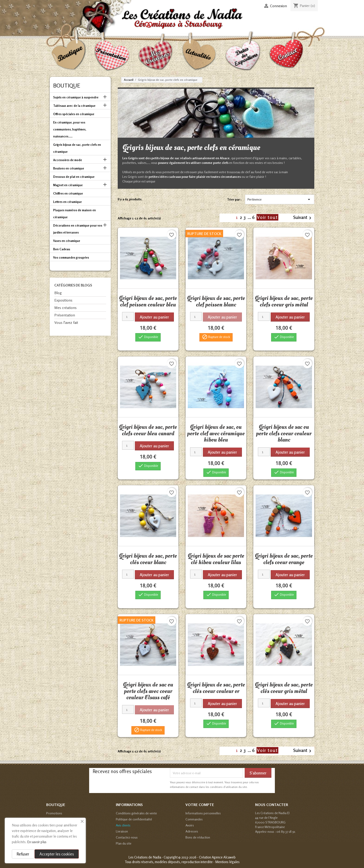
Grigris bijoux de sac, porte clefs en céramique (77, 148)
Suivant (303, 218)
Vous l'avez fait (66, 322)
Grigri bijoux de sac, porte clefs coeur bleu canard (148, 430)
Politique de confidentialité (134, 819)
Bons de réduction (198, 837)
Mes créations (65, 308)
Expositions (63, 300)
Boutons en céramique (69, 168)
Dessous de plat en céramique (74, 177)
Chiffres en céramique (68, 193)
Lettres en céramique (67, 202)
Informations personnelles (203, 813)
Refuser (23, 854)
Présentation (65, 315)
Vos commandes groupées (71, 257)
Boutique (67, 86)
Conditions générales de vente (136, 813)
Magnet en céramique (68, 185)
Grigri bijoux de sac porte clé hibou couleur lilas (216, 559)
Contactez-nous (127, 837)
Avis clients (123, 825)
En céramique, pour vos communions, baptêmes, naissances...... (70, 129)
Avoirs (190, 825)
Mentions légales (227, 862)
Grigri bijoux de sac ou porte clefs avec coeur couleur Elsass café (148, 691)
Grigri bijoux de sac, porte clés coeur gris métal (284, 688)
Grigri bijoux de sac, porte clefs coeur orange (284, 559)
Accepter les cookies (57, 854)
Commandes (194, 819)
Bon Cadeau (62, 249)
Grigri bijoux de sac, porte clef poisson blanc (216, 301)
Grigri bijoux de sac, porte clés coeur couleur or (216, 688)
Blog (58, 293)
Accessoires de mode (68, 160)
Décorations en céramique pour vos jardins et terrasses (78, 229)
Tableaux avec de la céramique (74, 106)
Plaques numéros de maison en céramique (75, 214)
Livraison (122, 831)
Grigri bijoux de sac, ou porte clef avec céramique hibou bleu (216, 433)
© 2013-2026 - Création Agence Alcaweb (207, 857)
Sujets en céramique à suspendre (76, 97)
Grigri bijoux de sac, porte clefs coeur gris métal (284, 301)
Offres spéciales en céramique (74, 114)
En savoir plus (37, 842)
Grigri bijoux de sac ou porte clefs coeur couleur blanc (284, 433)
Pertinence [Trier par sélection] (280, 199)
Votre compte (200, 805)
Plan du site (124, 843)
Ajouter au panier (154, 317)
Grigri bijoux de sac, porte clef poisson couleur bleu (148, 301)
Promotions (54, 813)
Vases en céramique (67, 241)
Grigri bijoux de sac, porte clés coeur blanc (148, 559)
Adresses (192, 831)
